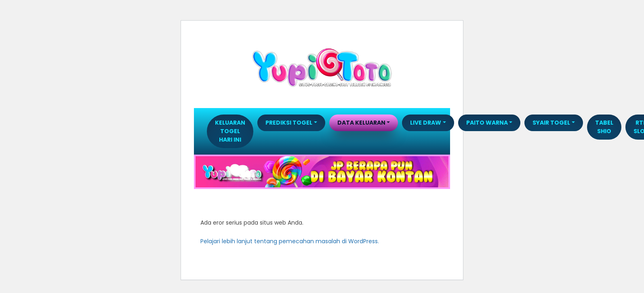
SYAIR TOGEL (551, 123)
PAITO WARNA (487, 123)
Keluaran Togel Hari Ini (230, 131)
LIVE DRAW (426, 123)
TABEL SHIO (604, 127)
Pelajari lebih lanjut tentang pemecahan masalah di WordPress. (290, 241)
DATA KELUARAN (361, 123)
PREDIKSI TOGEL (289, 123)
